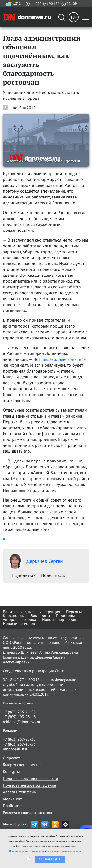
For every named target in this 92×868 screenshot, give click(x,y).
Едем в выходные (18, 612)
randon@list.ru (16, 749)
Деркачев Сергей (35, 561)
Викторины (40, 615)
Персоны (74, 612)
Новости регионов (19, 623)
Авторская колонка (20, 619)
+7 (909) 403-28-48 (19, 717)
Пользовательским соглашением (26, 851)
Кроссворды (14, 615)
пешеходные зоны (59, 359)
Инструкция (50, 612)
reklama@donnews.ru (22, 722)
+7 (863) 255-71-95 (19, 712)
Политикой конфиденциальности (64, 851)
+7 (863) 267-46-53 (19, 744)
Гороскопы (66, 615)
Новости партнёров (59, 619)
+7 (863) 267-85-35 (19, 739)
